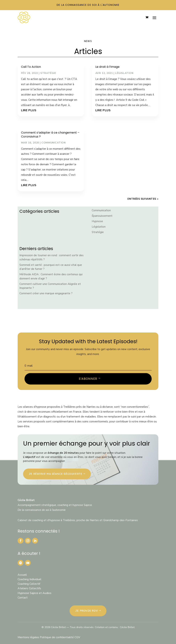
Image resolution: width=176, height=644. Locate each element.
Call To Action (31, 67)
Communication (53, 143)
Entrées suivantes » (143, 199)
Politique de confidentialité (57, 637)
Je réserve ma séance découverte (55, 474)
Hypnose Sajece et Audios (35, 593)
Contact (23, 598)
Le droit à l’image (107, 67)
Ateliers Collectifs (29, 588)
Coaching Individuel (30, 579)
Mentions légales (29, 637)
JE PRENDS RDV (87, 611)
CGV (77, 637)
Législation (124, 73)
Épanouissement (102, 216)
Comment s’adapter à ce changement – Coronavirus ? (50, 135)
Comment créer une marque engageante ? (46, 293)
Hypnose (97, 221)
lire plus (29, 110)
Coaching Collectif (29, 584)
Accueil (22, 575)
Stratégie (48, 73)
